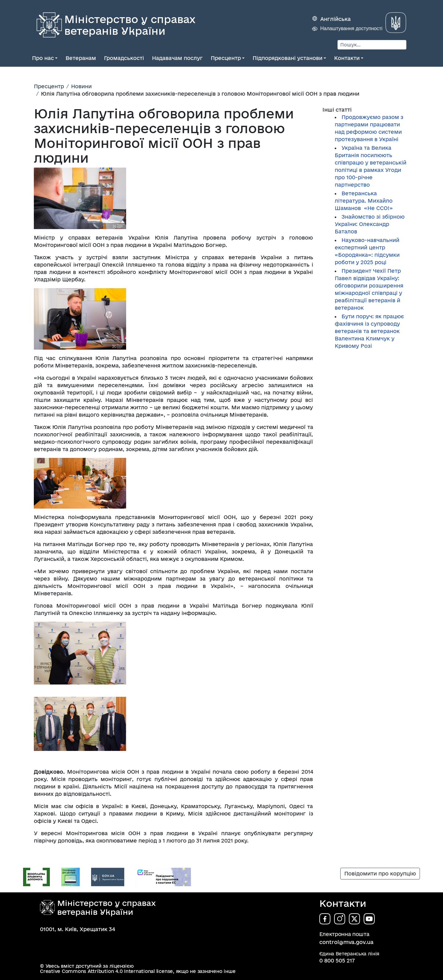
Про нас (43, 58)
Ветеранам (81, 58)
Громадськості (124, 58)
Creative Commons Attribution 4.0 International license (106, 971)
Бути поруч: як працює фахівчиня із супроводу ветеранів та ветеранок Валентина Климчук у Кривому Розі (369, 331)
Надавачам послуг (177, 58)
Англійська (335, 19)
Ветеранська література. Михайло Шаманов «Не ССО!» (364, 201)
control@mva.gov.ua (346, 942)
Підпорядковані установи (287, 58)
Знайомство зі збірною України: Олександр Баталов (370, 224)
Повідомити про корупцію (380, 873)
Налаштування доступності (351, 28)
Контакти (347, 58)
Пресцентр (226, 58)
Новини (81, 86)
